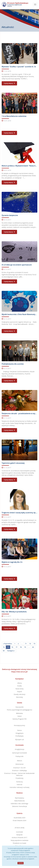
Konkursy (19, 782)
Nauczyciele (19, 707)
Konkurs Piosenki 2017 (20, 838)
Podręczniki (19, 756)
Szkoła (19, 703)
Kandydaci (20, 679)
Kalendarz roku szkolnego (19, 804)
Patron (20, 730)
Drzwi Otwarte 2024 (19, 820)
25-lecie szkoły (19, 828)
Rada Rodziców (19, 801)
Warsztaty (19, 697)
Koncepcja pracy (19, 725)
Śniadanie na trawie (19, 843)
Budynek (19, 835)
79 (25, 647)
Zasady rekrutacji (19, 694)
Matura (19, 761)
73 (34, 644)
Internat (19, 785)
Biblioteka (19, 713)
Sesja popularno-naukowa (19, 840)
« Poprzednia (7, 644)
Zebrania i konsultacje (19, 806)
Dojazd (19, 692)
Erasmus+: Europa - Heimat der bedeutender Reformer (19, 774)
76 (12, 647)
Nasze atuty (19, 689)
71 (26, 644)
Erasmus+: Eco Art (20, 768)
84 (4, 651)
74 (4, 647)
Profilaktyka (19, 736)
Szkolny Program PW (19, 719)
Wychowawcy (19, 798)
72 (30, 644)
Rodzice (19, 793)
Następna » (11, 651)
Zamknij (21, 863)
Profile (19, 686)
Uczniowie (19, 745)
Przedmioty (19, 778)
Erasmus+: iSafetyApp (19, 770)
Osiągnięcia (19, 733)
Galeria (19, 813)
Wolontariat (19, 764)
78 (21, 647)
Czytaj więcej (9, 83)
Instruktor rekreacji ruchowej (19, 787)
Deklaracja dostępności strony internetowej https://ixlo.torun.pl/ (19, 671)
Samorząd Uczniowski (20, 753)
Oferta (20, 683)
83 (33, 647)
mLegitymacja (19, 749)
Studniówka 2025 (20, 818)
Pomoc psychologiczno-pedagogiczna (20, 710)
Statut (19, 716)
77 (17, 647)
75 (8, 647)
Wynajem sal (19, 740)
